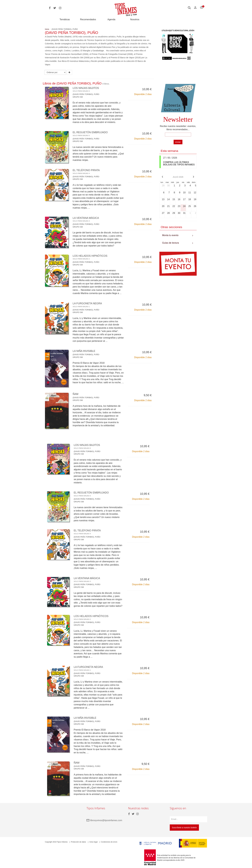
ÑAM (76, 394)
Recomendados (88, 20)
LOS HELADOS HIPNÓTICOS (90, 257)
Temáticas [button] (65, 19)
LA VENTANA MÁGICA (86, 219)
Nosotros (135, 20)
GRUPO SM (78, 97)
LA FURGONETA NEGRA (87, 305)
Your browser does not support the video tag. (178, 74)
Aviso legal (93, 842)
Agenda (111, 20)
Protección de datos (78, 842)
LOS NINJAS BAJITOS (86, 89)
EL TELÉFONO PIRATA (86, 172)
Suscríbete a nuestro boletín (184, 828)
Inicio (47, 29)
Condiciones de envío (109, 842)
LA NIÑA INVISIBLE (84, 351)
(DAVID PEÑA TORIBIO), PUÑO (86, 94)
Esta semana (170, 151)
